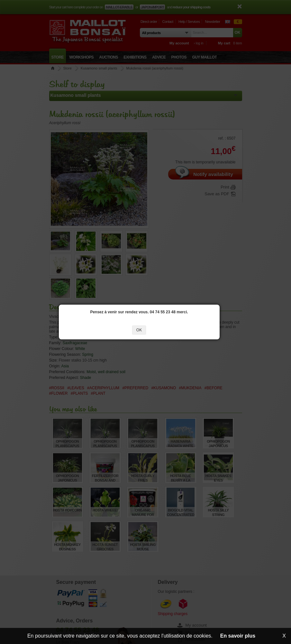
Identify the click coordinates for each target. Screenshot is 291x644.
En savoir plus (238, 636)
